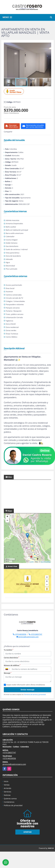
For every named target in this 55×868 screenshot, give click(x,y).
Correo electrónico (11, 658)
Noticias (7, 795)
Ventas (7, 785)
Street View (14, 91)
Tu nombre (9, 650)
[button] (49, 45)
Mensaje (8, 673)
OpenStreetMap (46, 562)
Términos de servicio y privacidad (35, 694)
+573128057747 (36, 634)
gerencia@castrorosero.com (28, 637)
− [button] (7, 521)
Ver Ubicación (23, 584)
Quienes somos (10, 799)
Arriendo (7, 788)
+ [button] (7, 517)
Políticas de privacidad (13, 805)
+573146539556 (21, 634)
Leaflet (32, 562)
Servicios (7, 792)
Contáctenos (9, 802)
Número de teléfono (12, 665)
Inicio (6, 781)
